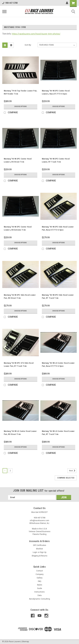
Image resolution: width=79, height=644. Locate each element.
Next (73, 471)
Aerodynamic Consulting (39, 599)
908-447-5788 (10, 3)
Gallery (40, 578)
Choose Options (20, 106)
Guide (40, 588)
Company (40, 574)
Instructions (39, 592)
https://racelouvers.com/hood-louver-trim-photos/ (36, 34)
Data (40, 595)
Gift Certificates (40, 545)
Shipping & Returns (39, 556)
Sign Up (43, 552)
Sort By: (28, 45)
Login (35, 552)
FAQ (40, 581)
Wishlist (39, 549)
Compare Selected (66, 478)
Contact (40, 571)
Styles (40, 585)
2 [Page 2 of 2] (10, 471)
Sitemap (25, 642)
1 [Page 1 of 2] (5, 471)
